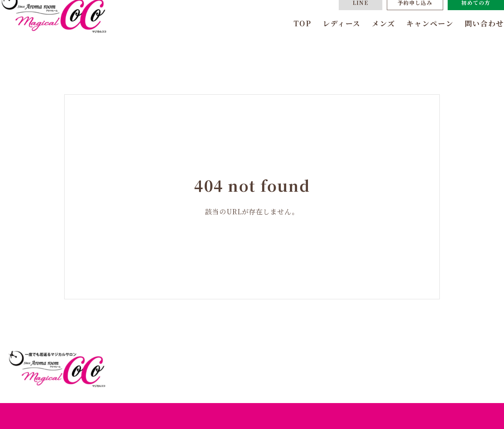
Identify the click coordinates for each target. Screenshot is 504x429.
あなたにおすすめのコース (325, 377)
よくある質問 (449, 377)
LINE (346, 21)
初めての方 (461, 21)
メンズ (368, 41)
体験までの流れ (397, 377)
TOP (287, 41)
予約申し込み (400, 21)
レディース (327, 41)
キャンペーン (415, 41)
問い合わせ (470, 41)
